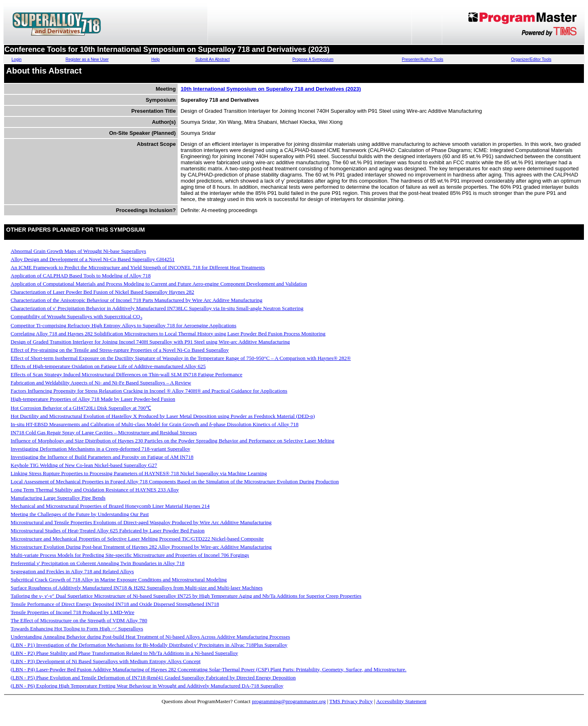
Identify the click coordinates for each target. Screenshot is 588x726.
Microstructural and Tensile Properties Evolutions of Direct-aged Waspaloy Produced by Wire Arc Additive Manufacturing (141, 522)
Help (156, 59)
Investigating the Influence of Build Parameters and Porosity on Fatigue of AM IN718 (102, 457)
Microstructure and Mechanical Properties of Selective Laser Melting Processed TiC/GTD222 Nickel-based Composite (137, 539)
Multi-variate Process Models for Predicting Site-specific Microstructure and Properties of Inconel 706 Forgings (130, 555)
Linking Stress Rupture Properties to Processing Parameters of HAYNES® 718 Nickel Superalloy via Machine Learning (139, 473)
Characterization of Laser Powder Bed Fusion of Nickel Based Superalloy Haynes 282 (102, 292)
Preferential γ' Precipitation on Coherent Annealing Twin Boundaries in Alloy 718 (98, 563)
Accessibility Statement (401, 701)
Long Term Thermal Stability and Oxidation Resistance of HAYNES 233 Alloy (95, 490)
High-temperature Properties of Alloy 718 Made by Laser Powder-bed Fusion (93, 399)
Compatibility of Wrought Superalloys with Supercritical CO (76, 316)
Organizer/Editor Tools (531, 59)
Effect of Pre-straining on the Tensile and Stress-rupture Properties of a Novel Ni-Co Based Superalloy (120, 350)
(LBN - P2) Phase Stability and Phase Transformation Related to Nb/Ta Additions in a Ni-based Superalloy (124, 653)
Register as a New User (87, 59)
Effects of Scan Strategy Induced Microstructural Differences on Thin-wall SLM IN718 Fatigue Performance (127, 374)
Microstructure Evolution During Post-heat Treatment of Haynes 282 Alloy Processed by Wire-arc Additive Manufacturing (141, 547)
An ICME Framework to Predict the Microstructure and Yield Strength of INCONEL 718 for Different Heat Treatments (138, 267)
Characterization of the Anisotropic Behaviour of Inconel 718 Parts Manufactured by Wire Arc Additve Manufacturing (137, 300)
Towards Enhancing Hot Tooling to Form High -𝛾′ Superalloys (77, 629)
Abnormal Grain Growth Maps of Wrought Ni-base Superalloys (78, 251)
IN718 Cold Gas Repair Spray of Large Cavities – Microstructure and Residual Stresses (104, 432)
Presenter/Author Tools (423, 59)
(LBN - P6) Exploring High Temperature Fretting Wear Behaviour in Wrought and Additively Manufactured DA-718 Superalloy (147, 686)
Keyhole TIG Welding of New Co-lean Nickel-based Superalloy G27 (84, 465)
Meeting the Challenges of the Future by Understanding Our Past (80, 514)
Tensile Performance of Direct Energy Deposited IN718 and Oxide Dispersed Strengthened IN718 (115, 604)
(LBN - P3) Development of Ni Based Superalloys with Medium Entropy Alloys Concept (106, 661)
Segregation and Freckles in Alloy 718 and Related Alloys (72, 571)
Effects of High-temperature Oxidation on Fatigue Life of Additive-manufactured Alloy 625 (108, 366)
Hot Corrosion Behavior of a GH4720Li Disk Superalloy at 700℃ (81, 408)
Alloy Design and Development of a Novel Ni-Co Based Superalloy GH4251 (92, 259)
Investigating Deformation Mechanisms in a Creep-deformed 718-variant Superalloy (100, 449)
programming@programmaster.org (289, 701)
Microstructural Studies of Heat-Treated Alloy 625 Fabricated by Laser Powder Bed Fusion (108, 531)
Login (16, 59)
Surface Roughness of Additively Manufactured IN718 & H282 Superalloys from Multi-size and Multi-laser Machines (137, 588)
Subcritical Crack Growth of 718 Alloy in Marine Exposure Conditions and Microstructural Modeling (119, 580)
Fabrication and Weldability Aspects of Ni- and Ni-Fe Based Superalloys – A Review (101, 383)
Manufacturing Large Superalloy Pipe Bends (58, 498)
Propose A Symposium (313, 59)
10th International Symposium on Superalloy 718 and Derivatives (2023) (271, 89)
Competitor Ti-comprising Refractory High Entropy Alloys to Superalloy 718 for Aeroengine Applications (124, 325)
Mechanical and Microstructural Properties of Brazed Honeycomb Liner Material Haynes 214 (110, 506)
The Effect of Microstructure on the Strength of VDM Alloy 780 (79, 620)
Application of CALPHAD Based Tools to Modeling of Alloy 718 (81, 276)
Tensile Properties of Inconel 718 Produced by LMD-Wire (72, 612)
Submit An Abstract (213, 59)
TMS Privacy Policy (351, 701)
